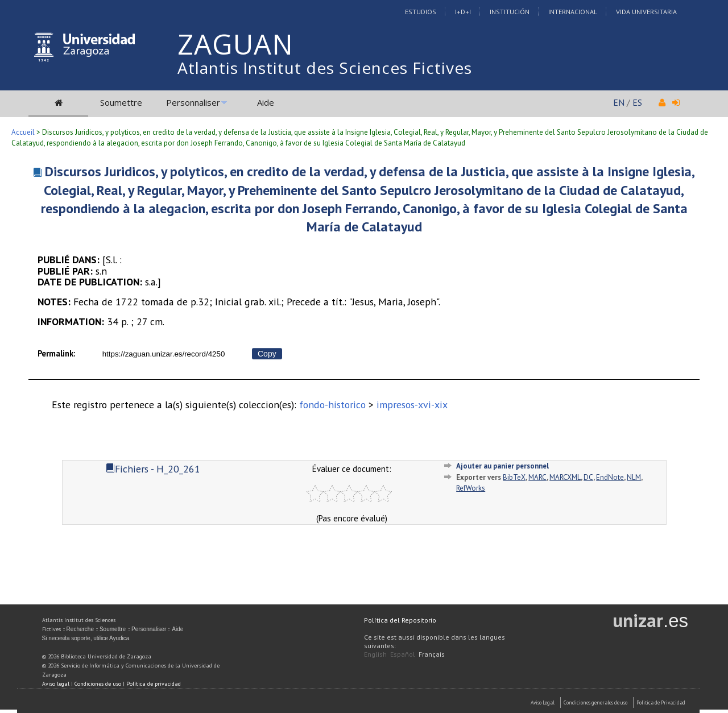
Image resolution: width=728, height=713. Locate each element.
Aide (266, 102)
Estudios (421, 12)
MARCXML (565, 477)
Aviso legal (56, 684)
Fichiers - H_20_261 (153, 469)
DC (588, 477)
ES (637, 102)
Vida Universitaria (646, 12)
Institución (510, 12)
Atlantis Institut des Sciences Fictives (325, 68)
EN (619, 102)
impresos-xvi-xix (412, 405)
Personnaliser (193, 102)
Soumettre (121, 102)
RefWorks (471, 488)
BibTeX (514, 477)
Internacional (573, 12)
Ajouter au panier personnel (502, 466)
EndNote (610, 477)
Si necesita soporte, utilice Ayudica (86, 638)
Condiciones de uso (98, 684)
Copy (267, 354)
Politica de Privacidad (661, 702)
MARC (537, 477)
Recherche (80, 629)
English (375, 654)
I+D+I (463, 12)
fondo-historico (332, 405)
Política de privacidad (154, 684)
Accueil (23, 132)
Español (403, 654)
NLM (634, 477)
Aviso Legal (543, 702)
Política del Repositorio (400, 620)
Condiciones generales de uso (595, 702)
